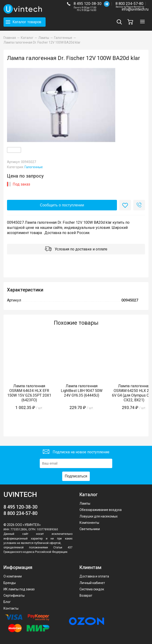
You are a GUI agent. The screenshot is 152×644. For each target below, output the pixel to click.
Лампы (85, 503)
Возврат (86, 596)
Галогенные (34, 167)
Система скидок (92, 589)
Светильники (90, 529)
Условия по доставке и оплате (76, 249)
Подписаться (76, 476)
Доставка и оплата (94, 576)
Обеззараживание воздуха (101, 510)
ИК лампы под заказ (19, 589)
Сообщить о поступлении (62, 205)
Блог (7, 602)
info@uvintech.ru (135, 9)
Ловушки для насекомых (99, 516)
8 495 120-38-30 (88, 4)
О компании (13, 576)
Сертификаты (14, 596)
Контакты (11, 608)
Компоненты (89, 523)
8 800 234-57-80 (130, 4)
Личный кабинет (92, 583)
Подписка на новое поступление (76, 452)
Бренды (10, 583)
